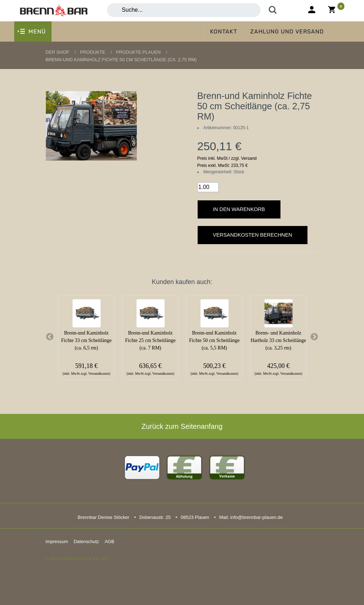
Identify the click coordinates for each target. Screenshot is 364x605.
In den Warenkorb (239, 209)
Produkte (93, 52)
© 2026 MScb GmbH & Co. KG (77, 559)
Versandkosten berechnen (253, 235)
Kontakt (224, 31)
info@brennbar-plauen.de (257, 517)
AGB (109, 541)
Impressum (57, 541)
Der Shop (57, 52)
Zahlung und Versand (287, 31)
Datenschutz (86, 541)
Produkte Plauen (138, 52)
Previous (50, 337)
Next (314, 337)
